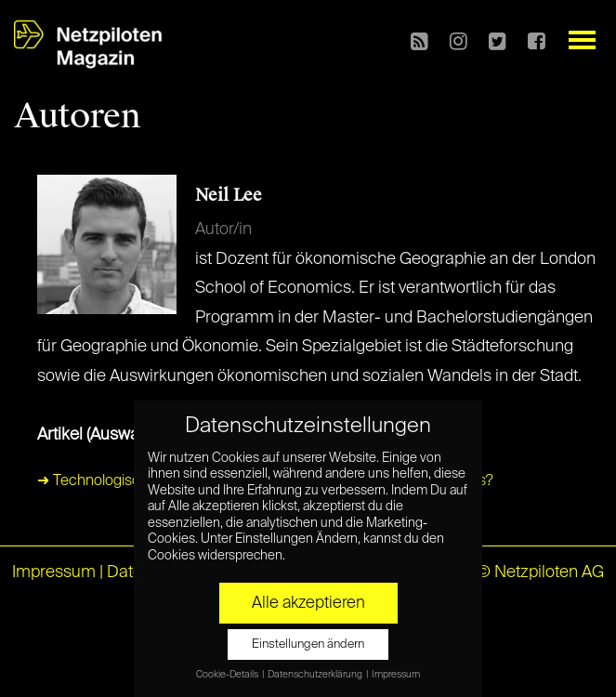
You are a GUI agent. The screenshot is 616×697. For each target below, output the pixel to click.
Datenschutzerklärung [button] (316, 675)
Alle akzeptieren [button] (308, 603)
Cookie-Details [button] (228, 675)
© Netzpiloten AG (540, 572)
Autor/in (223, 230)
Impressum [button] (396, 675)
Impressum (54, 572)
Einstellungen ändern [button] (308, 644)
